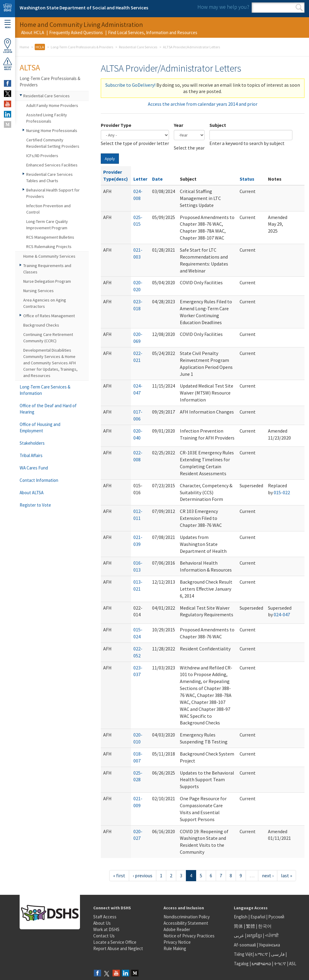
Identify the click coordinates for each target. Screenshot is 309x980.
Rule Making (175, 948)
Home (24, 47)
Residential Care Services (138, 47)
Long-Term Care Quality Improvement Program (47, 225)
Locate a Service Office (115, 942)
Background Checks (41, 325)
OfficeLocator (8, 46)
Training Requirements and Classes (47, 269)
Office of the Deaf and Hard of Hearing (48, 409)
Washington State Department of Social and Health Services (84, 8)
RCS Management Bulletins (50, 237)
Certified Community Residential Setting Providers (53, 143)
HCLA (40, 47)
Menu (8, 24)
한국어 (265, 926)
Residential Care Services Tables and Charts (49, 177)
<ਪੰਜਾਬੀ (272, 935)
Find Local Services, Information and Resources (153, 32)
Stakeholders (32, 443)
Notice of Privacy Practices (189, 936)
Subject (218, 125)
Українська (269, 945)
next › (268, 875)
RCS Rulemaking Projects (49, 247)
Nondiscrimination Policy (187, 917)
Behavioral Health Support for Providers (53, 193)
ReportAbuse (8, 64)
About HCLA (33, 32)
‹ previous (143, 875)
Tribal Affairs (31, 455)
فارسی (277, 954)
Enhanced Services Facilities (52, 165)
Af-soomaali (245, 945)
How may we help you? (223, 7)
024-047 (282, 614)
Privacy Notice (177, 942)
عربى (239, 935)
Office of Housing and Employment (40, 427)
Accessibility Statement (186, 923)
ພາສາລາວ (261, 964)
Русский (276, 917)
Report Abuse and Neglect (118, 948)
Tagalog (241, 964)
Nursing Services (38, 291)
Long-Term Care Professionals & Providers (82, 47)
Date (157, 179)
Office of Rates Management (49, 316)
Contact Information (39, 480)
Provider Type (116, 125)
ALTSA (30, 67)
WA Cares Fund (34, 468)
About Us (102, 923)
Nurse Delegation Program (47, 281)
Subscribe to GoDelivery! (130, 85)
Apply (110, 159)
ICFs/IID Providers (42, 156)
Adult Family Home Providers (52, 105)
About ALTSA (32, 493)
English (241, 917)
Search (299, 8)
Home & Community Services (49, 256)
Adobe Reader (177, 929)
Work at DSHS (106, 929)
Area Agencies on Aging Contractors (45, 303)
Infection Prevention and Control (48, 209)
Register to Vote (35, 505)
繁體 (251, 926)
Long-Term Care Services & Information (45, 390)
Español (258, 917)
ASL (293, 964)
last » (287, 875)
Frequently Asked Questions (76, 32)
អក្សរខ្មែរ (255, 935)
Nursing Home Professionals (52, 131)
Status (247, 179)
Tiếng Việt (243, 954)
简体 (238, 926)
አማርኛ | (262, 954)
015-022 (282, 492)
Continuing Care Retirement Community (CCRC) (48, 338)
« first (119, 875)
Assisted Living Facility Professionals (47, 118)
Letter (140, 179)
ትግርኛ (280, 964)
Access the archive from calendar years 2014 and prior (203, 104)
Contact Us (104, 936)
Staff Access (105, 917)
